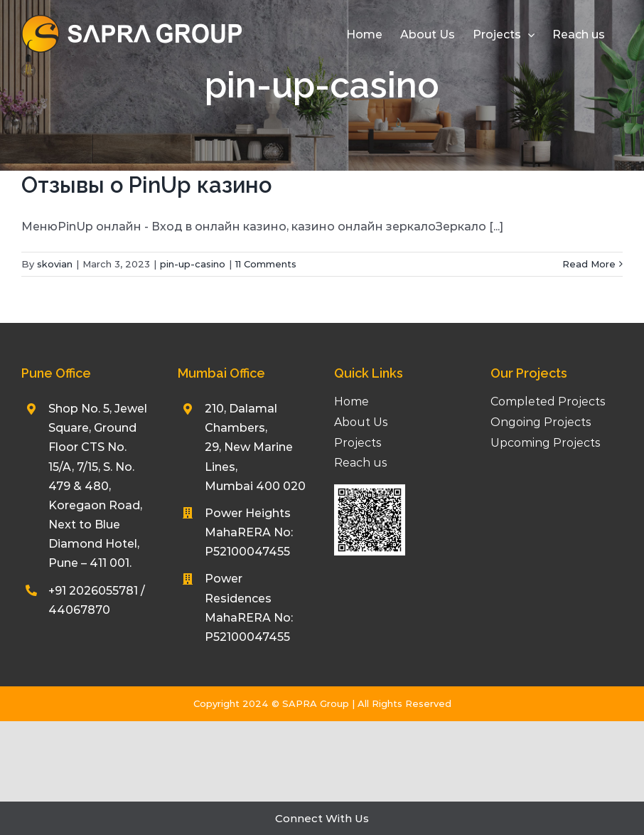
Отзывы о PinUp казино (146, 185)
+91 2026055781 (93, 591)
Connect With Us (322, 818)
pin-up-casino (193, 264)
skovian (55, 264)
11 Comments (266, 264)
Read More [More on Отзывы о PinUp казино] (589, 264)
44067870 (79, 610)
